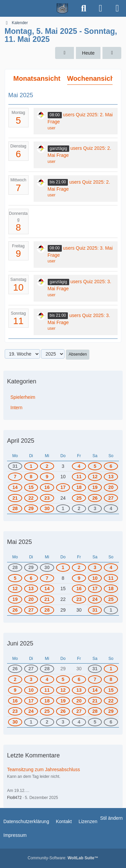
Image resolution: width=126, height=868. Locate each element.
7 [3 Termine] (95, 679)
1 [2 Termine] (111, 610)
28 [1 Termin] (15, 508)
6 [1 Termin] (111, 466)
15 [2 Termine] (111, 690)
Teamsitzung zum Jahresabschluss (44, 769)
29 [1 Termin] (31, 508)
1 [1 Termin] (31, 466)
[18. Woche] (65, 53)
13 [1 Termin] (111, 477)
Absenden (78, 354)
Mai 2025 (19, 542)
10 (18, 287)
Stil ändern (111, 818)
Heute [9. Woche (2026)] (88, 53)
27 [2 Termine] (79, 711)
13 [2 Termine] (79, 690)
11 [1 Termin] (79, 477)
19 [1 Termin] (15, 599)
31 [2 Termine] (15, 466)
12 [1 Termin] (95, 477)
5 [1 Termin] (95, 466)
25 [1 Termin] (79, 498)
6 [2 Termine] (79, 679)
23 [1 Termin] (47, 498)
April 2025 (21, 441)
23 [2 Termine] (15, 711)
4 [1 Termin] (79, 466)
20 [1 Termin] (31, 599)
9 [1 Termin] (47, 477)
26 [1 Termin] (95, 498)
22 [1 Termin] (31, 498)
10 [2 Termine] (31, 690)
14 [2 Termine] (95, 690)
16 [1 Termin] (47, 487)
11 (18, 321)
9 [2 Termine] (15, 690)
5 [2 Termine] (63, 679)
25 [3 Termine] (47, 711)
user (52, 128)
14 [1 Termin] (15, 487)
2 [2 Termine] (79, 508)
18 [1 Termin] (111, 588)
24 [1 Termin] (95, 599)
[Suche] (84, 8)
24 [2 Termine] (31, 711)
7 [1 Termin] (15, 477)
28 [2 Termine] (95, 711)
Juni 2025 (20, 643)
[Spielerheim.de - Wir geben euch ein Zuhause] (38, 8)
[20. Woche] (112, 53)
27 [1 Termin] (111, 498)
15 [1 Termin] (31, 487)
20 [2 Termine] (111, 487)
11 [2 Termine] (47, 690)
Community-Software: (63, 858)
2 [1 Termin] (47, 466)
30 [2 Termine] (47, 508)
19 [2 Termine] (95, 487)
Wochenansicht (92, 78)
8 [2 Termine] (111, 679)
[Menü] (117, 8)
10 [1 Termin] (95, 578)
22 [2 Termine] (111, 701)
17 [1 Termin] (63, 487)
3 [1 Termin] (95, 508)
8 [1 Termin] (31, 477)
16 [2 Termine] (15, 701)
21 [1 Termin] (47, 599)
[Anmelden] (100, 8)
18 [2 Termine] (79, 487)
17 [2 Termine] (31, 701)
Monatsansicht (37, 78)
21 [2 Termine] (15, 498)
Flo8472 (14, 798)
